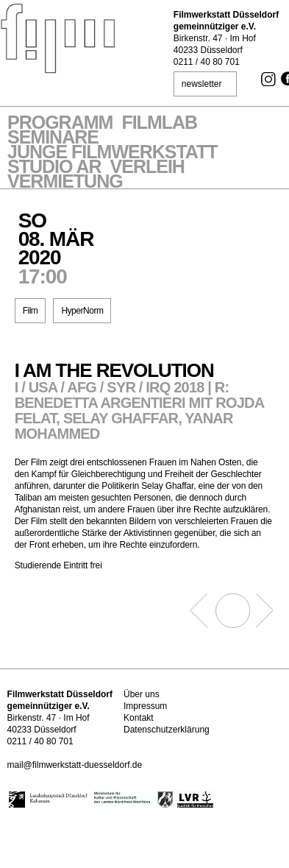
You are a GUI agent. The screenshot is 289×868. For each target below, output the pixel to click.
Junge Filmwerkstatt (113, 153)
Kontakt (139, 718)
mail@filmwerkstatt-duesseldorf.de (75, 765)
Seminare (53, 138)
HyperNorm (82, 311)
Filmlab (159, 124)
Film (31, 311)
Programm (60, 124)
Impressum (145, 706)
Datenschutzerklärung (167, 730)
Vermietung (65, 183)
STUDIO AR (54, 168)
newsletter (202, 84)
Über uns (142, 694)
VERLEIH (147, 168)
